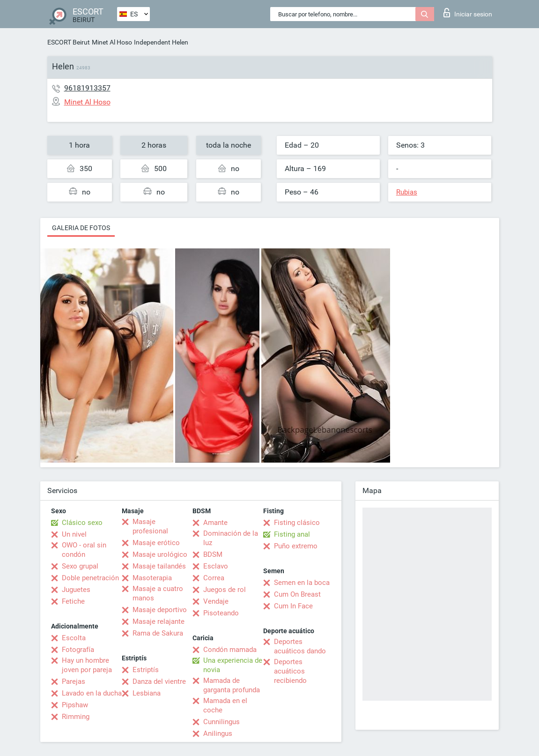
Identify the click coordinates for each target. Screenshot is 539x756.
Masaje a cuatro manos (158, 593)
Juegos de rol (225, 590)
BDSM (213, 554)
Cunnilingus (222, 722)
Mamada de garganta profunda (232, 685)
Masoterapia (152, 578)
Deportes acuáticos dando (300, 646)
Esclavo (216, 566)
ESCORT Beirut (69, 42)
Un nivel (74, 534)
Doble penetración (90, 578)
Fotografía (78, 650)
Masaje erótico (156, 543)
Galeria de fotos (81, 228)
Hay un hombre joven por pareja (87, 665)
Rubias (407, 192)
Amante (215, 523)
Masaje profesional (150, 526)
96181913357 (87, 88)
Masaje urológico (160, 554)
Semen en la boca (302, 583)
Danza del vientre (159, 681)
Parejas (74, 681)
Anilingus (218, 734)
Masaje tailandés (159, 566)
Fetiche (73, 601)
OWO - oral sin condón (84, 550)
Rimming (76, 717)
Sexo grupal (80, 566)
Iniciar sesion (468, 13)
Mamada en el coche (225, 705)
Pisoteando (221, 613)
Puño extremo (296, 546)
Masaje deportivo (160, 610)
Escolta (74, 638)
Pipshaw (75, 705)
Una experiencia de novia (233, 665)
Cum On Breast (297, 594)
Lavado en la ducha (92, 693)
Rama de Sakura (158, 633)
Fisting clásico (297, 523)
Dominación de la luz (231, 538)
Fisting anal (292, 534)
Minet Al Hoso (112, 42)
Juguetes (76, 590)
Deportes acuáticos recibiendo (290, 671)
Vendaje (216, 601)
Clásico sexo (82, 523)
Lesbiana (147, 693)
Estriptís (146, 670)
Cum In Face (293, 606)
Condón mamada (230, 650)
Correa (214, 578)
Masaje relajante (159, 621)
